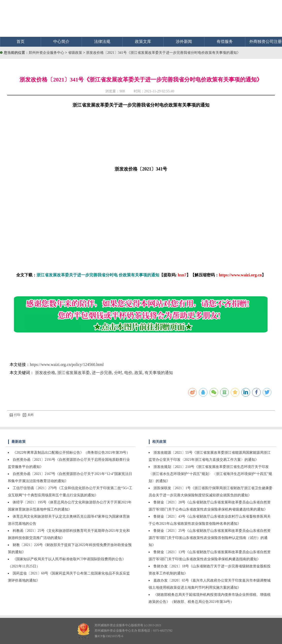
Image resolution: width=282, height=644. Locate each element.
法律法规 (102, 41)
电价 (128, 373)
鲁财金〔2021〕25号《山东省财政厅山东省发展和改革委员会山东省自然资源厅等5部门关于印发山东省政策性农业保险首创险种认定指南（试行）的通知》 (210, 538)
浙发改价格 (45, 373)
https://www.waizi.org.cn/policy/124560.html (67, 365)
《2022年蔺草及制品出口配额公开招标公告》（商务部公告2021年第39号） (71, 453)
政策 (138, 373)
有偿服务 (225, 41)
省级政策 (76, 53)
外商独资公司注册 (266, 41)
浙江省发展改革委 (74, 373)
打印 (15, 415)
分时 (118, 373)
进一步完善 (102, 373)
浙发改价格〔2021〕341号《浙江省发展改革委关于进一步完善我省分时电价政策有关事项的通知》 (163, 53)
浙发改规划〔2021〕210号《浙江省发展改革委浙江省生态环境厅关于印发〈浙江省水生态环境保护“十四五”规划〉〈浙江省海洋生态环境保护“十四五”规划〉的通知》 (210, 474)
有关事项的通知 (159, 373)
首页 (21, 41)
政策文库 (143, 41)
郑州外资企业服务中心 (46, 53)
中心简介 (61, 41)
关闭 (28, 415)
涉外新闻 (184, 41)
